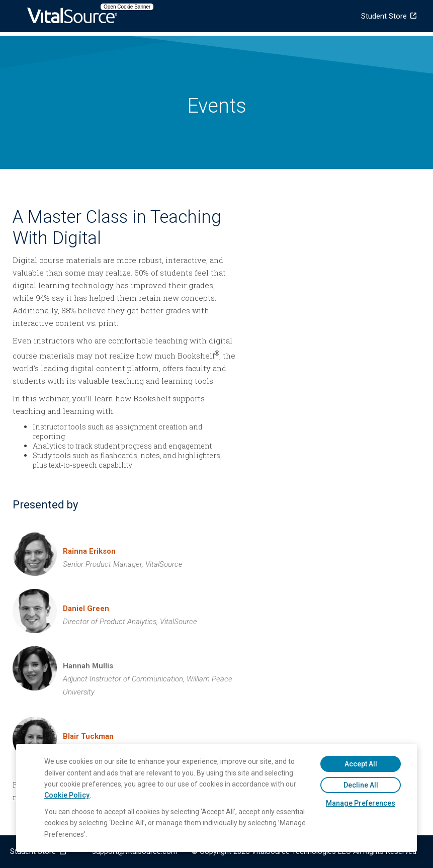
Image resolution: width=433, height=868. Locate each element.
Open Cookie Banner (127, 7)
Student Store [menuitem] (384, 16)
